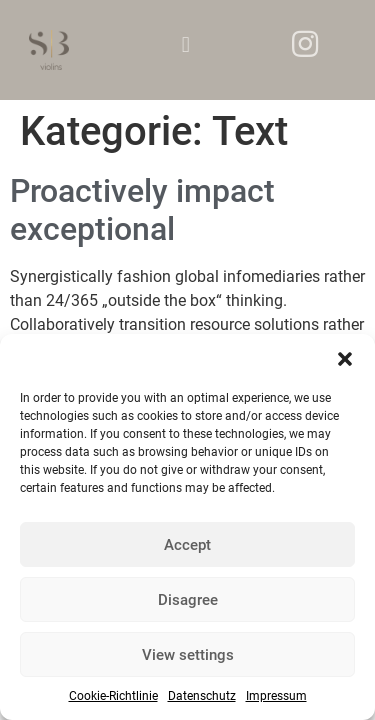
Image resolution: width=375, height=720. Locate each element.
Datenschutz (202, 696)
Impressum (276, 696)
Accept (187, 545)
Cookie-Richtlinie (113, 696)
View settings (188, 655)
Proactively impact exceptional (142, 210)
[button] (345, 359)
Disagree (188, 600)
